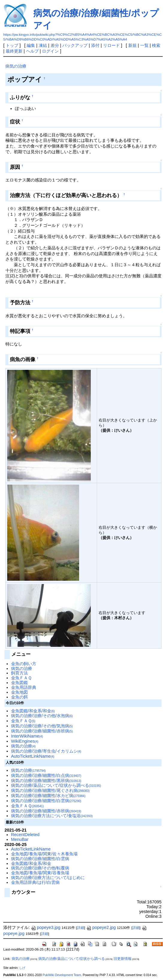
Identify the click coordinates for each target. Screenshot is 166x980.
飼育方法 (19, 673)
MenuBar (20, 839)
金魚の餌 (19, 697)
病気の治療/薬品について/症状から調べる (56, 785)
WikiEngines (25, 741)
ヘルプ (32, 51)
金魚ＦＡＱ (21, 678)
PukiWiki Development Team (62, 975)
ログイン (50, 51)
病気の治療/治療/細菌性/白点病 (46, 775)
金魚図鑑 (19, 683)
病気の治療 (16, 66)
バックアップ (75, 45)
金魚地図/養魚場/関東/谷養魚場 (40, 873)
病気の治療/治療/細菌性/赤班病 (42, 731)
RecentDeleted (25, 835)
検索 (156, 45)
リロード (111, 45)
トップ (12, 45)
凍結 (43, 45)
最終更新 (14, 51)
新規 (132, 45)
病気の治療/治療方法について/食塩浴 (52, 816)
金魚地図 (19, 692)
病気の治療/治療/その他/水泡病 (42, 716)
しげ (22, 968)
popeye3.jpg (46, 927)
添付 (95, 45)
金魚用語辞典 (24, 687)
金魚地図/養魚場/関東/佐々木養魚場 (44, 854)
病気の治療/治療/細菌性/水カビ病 (48, 796)
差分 (55, 45)
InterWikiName (27, 736)
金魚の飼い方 (24, 664)
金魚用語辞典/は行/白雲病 (35, 882)
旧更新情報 (123, 959)
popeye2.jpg (101, 927)
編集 (31, 45)
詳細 (81, 928)
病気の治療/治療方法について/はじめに (48, 878)
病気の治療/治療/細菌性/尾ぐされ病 (50, 790)
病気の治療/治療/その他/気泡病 (42, 726)
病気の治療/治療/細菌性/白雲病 (46, 801)
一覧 (144, 45)
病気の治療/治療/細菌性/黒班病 (46, 781)
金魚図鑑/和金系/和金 (33, 711)
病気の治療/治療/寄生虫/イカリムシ (46, 751)
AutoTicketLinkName (33, 756)
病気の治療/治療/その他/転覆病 (40, 868)
